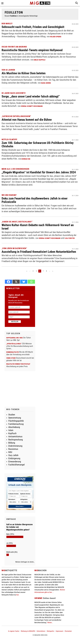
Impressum (59, 631)
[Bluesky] (24, 282)
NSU (10, 452)
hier (17, 595)
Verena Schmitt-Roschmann (32, 106)
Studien (12, 415)
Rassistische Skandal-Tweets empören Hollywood (32, 50)
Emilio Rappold (40, 60)
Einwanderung (15, 462)
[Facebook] (8, 282)
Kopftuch (12, 433)
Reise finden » (20, 506)
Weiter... (50, 623)
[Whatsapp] (31, 282)
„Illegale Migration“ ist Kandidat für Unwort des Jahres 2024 (39, 172)
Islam (11, 430)
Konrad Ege (26, 159)
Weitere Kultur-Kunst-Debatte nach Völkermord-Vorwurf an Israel (38, 227)
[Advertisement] (20, 389)
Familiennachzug (16, 424)
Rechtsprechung (16, 440)
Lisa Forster (70, 238)
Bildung (12, 443)
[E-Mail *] (19, 317)
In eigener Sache (14, 631)
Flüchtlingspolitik (16, 421)
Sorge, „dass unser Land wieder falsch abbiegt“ (31, 96)
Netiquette (50, 631)
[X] (16, 282)
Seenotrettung (15, 418)
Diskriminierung (15, 446)
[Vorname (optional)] (19, 307)
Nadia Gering (46, 83)
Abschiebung (14, 427)
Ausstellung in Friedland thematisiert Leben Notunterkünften (39, 252)
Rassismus (13, 449)
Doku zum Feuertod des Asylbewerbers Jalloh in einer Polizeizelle (35, 200)
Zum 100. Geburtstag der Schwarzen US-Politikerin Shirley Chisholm (38, 145)
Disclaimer (68, 631)
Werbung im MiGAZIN (28, 631)
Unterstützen (41, 631)
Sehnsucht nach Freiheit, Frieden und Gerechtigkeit (33, 27)
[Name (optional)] (19, 312)
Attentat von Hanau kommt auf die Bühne (27, 120)
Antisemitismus (15, 437)
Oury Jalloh (13, 455)
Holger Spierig (56, 37)
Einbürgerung (14, 458)
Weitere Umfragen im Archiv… (25, 562)
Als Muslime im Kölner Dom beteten (24, 73)
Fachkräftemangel (16, 465)
